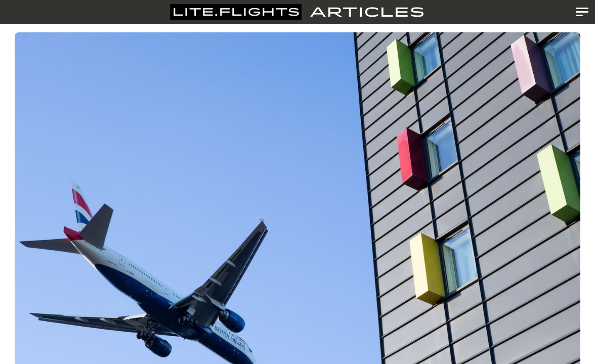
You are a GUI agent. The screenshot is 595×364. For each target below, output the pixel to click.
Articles (367, 12)
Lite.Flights (236, 12)
